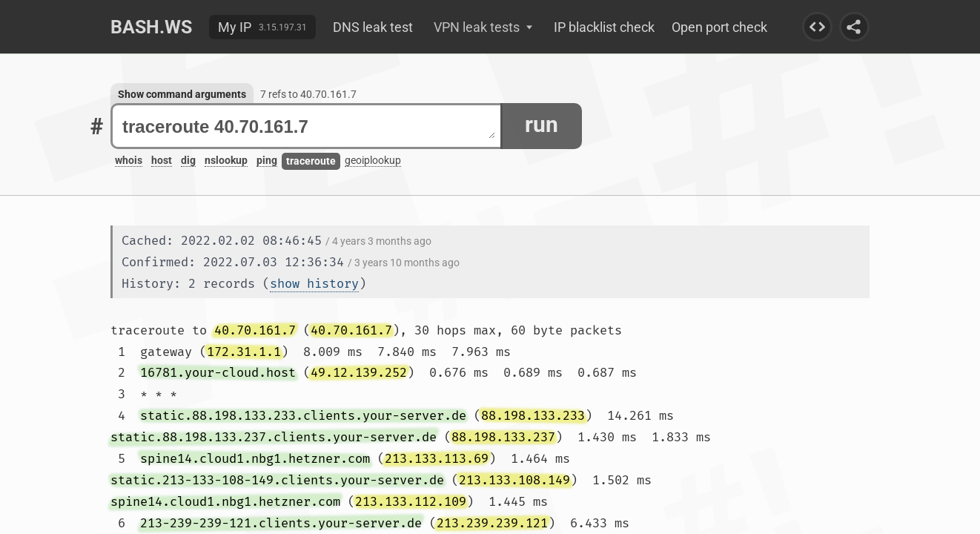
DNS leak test (373, 27)
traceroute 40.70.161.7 (309, 126)
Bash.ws (151, 27)
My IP (235, 27)
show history (314, 284)
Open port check (719, 27)
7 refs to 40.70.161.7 (308, 94)
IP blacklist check (604, 27)
